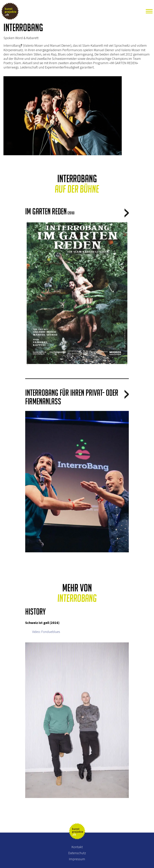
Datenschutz (77, 853)
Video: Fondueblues (46, 632)
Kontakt (77, 847)
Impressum (77, 859)
